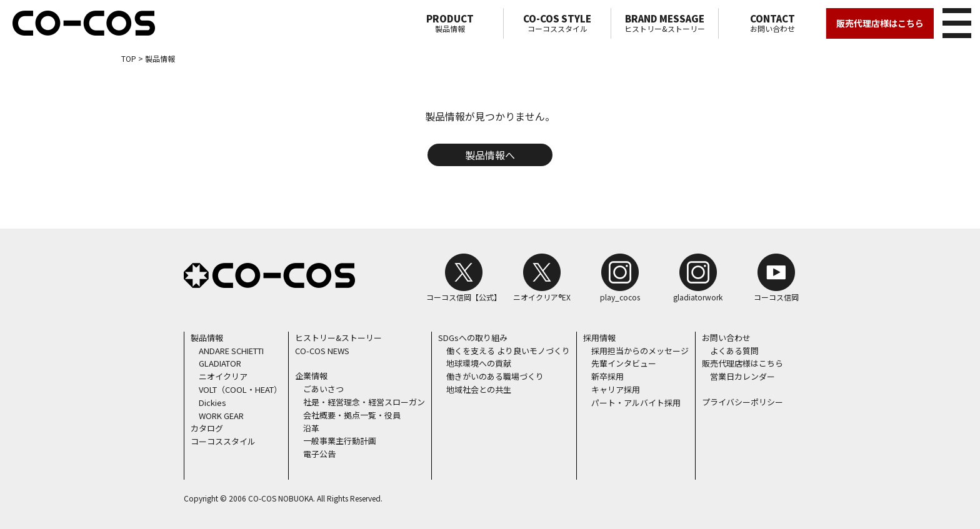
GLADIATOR (220, 363)
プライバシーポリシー (742, 402)
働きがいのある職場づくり (495, 376)
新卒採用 (607, 376)
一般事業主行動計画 (340, 441)
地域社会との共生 (479, 389)
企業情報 (311, 376)
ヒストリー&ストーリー (665, 23)
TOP (129, 58)
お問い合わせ (772, 23)
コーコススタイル (557, 23)
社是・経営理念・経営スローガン (364, 402)
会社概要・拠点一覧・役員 (352, 415)
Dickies (212, 403)
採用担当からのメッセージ (640, 351)
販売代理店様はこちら (880, 23)
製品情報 (450, 23)
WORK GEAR (221, 416)
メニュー (955, 21)
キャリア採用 (616, 389)
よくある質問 (734, 351)
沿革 (311, 428)
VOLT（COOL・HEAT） (240, 389)
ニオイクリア (223, 376)
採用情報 (599, 338)
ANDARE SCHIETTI (231, 351)
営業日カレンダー (742, 376)
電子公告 (319, 454)
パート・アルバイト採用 (636, 403)
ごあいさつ (323, 389)
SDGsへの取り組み (473, 338)
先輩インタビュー (624, 363)
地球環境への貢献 (479, 363)
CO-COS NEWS (322, 351)
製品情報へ (490, 155)
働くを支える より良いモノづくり (508, 351)
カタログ (207, 428)
